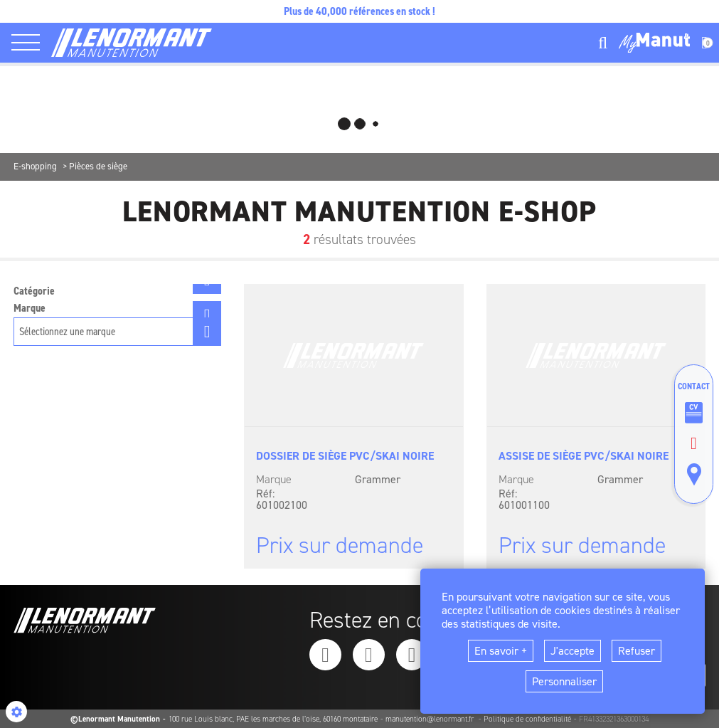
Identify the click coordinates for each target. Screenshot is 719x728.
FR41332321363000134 (614, 719)
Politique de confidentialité (527, 719)
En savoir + (501, 651)
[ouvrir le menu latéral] (31, 43)
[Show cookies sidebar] (16, 712)
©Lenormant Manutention (115, 719)
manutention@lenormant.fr (431, 719)
